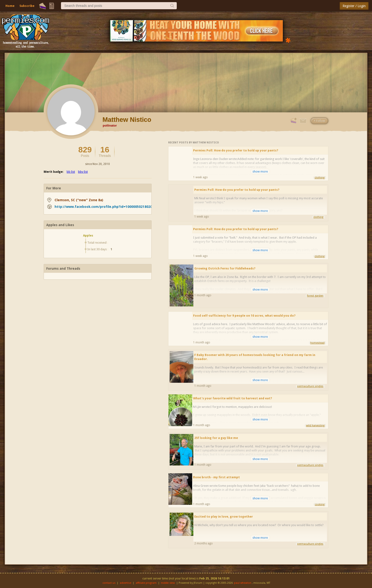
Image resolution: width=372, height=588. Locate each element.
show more (260, 171)
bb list (71, 172)
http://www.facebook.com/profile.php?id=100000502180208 (104, 207)
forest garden (315, 296)
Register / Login (354, 6)
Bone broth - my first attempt (216, 477)
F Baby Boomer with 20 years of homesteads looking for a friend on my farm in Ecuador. (255, 357)
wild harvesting (315, 426)
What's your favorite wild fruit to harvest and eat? (233, 398)
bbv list (83, 172)
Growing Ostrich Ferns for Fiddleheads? (225, 268)
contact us (109, 583)
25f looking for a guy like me (216, 438)
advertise (126, 583)
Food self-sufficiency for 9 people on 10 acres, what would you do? (244, 316)
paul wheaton (243, 583)
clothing (320, 178)
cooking (320, 504)
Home (10, 6)
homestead (317, 343)
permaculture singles (310, 386)
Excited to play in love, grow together (224, 517)
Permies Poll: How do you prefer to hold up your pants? (236, 150)
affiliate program (146, 583)
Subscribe (27, 6)
